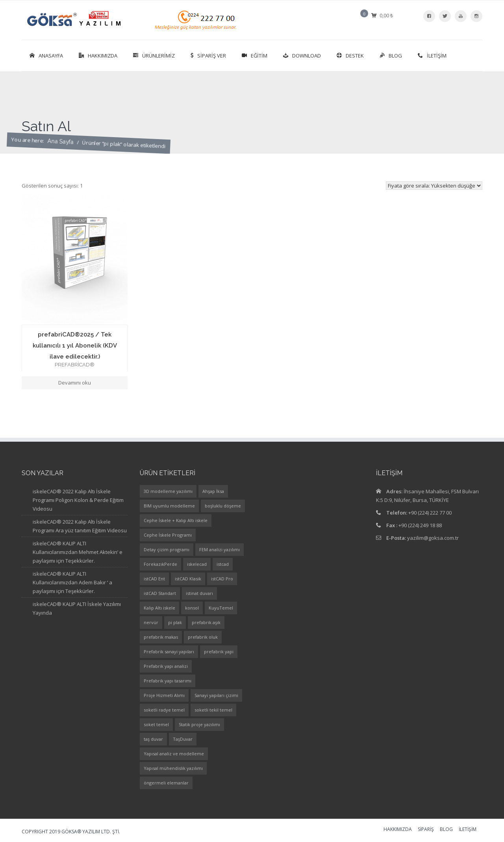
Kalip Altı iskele (159, 608)
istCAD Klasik (188, 579)
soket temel (156, 724)
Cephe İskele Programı (168, 535)
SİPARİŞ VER (208, 56)
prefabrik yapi (219, 651)
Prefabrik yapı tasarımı (168, 681)
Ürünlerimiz (154, 56)
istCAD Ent (154, 579)
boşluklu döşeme (223, 506)
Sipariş (426, 830)
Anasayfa (46, 56)
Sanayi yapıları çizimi (216, 695)
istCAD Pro (222, 579)
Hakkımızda (98, 56)
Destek (350, 56)
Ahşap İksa (213, 491)
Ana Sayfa (60, 149)
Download (302, 56)
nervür (151, 622)
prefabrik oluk (203, 637)
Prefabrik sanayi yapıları (169, 651)
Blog (391, 56)
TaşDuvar (183, 739)
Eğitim (255, 56)
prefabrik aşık (206, 622)
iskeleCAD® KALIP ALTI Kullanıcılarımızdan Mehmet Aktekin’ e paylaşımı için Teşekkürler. (78, 552)
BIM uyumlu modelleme (169, 506)
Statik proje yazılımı (199, 724)
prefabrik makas (161, 637)
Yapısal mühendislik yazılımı (173, 768)
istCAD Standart (160, 593)
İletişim (432, 56)
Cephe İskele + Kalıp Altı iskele (176, 520)
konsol (192, 608)
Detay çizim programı (167, 549)
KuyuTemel (221, 608)
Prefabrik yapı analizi (166, 666)
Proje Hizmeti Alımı (164, 695)
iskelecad (197, 564)
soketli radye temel (164, 710)
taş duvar (153, 739)
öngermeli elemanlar (166, 783)
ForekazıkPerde (160, 564)
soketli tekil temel (213, 710)
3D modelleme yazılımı (168, 491)
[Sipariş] (434, 186)
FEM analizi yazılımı (220, 549)
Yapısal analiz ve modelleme (174, 754)
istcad (223, 564)
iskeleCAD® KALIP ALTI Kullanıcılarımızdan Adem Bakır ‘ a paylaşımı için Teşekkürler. (72, 582)
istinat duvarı (199, 593)
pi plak (175, 622)
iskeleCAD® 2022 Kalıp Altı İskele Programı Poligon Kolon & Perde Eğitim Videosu (78, 500)
